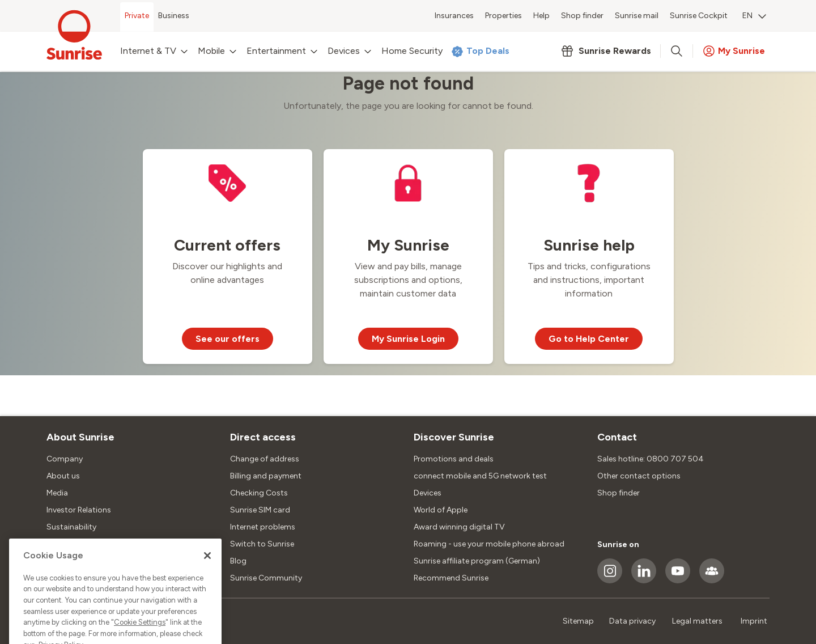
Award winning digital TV (459, 527)
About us (63, 476)
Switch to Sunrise (262, 544)
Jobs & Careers (74, 544)
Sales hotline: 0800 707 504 (651, 459)
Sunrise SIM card (260, 510)
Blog (238, 561)
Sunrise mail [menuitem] (637, 16)
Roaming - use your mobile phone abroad (489, 544)
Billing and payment (266, 476)
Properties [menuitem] (503, 16)
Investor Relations (79, 510)
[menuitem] (754, 17)
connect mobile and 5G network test (480, 476)
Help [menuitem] (541, 16)
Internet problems (263, 527)
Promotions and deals (454, 459)
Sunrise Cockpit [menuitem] (699, 16)
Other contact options (639, 476)
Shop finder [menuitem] (582, 16)
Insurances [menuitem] (454, 16)
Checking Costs (259, 493)
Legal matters (697, 621)
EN (754, 16)
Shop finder (619, 493)
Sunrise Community (266, 578)
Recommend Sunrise (451, 578)
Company (65, 459)
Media (57, 493)
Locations (65, 561)
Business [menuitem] (174, 16)
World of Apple (441, 510)
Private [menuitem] (137, 16)
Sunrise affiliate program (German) (477, 561)
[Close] (207, 584)
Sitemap (578, 621)
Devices (428, 493)
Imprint (754, 621)
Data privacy (632, 621)
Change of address (265, 459)
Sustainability (71, 527)
